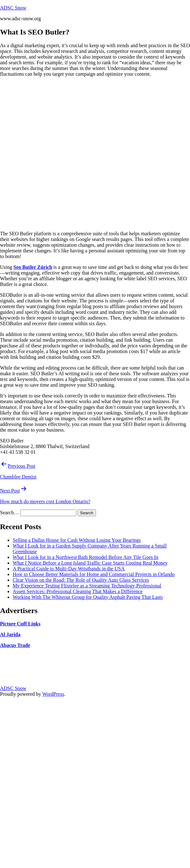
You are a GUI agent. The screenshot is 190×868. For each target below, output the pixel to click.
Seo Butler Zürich (33, 267)
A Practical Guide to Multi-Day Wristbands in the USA (69, 569)
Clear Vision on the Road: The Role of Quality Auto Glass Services (81, 580)
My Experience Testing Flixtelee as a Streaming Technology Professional (87, 586)
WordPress (53, 694)
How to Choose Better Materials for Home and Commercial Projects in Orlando (94, 574)
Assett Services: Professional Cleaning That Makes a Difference (78, 591)
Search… (9, 513)
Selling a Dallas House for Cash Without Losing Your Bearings (77, 540)
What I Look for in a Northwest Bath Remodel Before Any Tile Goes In (85, 557)
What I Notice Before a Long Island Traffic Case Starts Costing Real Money (90, 563)
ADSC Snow (13, 8)
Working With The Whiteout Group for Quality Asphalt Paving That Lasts (88, 597)
